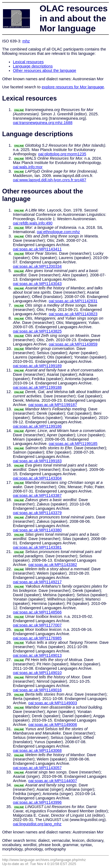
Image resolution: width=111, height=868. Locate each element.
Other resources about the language (45, 71)
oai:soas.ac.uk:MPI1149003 (53, 703)
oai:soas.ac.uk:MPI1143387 (37, 495)
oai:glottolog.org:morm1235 (62, 154)
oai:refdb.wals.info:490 (33, 223)
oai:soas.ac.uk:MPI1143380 (37, 530)
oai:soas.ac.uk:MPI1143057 (37, 768)
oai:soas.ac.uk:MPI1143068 (37, 750)
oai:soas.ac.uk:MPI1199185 (73, 444)
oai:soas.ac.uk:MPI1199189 (37, 366)
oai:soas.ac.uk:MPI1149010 (37, 673)
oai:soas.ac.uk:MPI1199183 (37, 461)
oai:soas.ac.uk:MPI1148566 (37, 612)
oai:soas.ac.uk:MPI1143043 (37, 284)
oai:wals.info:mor (28, 167)
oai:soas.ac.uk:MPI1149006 (53, 725)
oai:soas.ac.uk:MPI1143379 (37, 513)
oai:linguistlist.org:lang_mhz (37, 824)
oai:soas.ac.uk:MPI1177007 (37, 625)
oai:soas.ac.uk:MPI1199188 (37, 387)
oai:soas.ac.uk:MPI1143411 (37, 249)
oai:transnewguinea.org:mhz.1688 (43, 123)
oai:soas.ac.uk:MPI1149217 (37, 582)
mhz (26, 41)
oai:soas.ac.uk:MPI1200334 (37, 266)
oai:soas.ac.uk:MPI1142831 (73, 301)
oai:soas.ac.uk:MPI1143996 (37, 802)
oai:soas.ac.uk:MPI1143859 (73, 344)
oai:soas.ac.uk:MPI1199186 (37, 426)
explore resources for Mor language (73, 87)
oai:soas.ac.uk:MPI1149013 (37, 655)
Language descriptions (33, 66)
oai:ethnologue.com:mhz (58, 232)
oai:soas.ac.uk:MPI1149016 (37, 690)
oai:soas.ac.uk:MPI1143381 (37, 547)
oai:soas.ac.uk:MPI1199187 (53, 405)
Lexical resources (28, 62)
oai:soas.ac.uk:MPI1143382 (53, 565)
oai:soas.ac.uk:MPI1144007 (53, 781)
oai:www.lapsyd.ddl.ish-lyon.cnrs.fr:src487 (50, 180)
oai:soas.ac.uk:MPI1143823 (73, 314)
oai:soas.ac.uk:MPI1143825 (37, 331)
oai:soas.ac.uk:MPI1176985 (37, 638)
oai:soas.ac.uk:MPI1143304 (37, 478)
